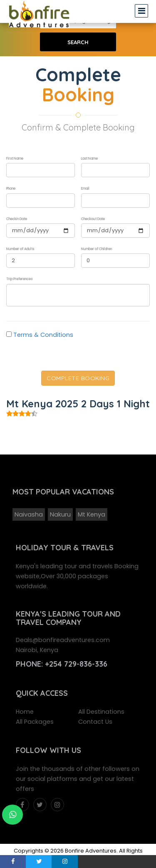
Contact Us (95, 722)
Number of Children (97, 249)
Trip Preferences (19, 279)
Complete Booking (78, 378)
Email (85, 189)
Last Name (89, 159)
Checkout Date (93, 219)
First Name (15, 159)
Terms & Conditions (43, 335)
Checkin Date (17, 219)
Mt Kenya (92, 514)
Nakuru (60, 514)
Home (25, 712)
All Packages (35, 722)
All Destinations (101, 712)
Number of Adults (20, 249)
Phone (11, 189)
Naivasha (29, 514)
